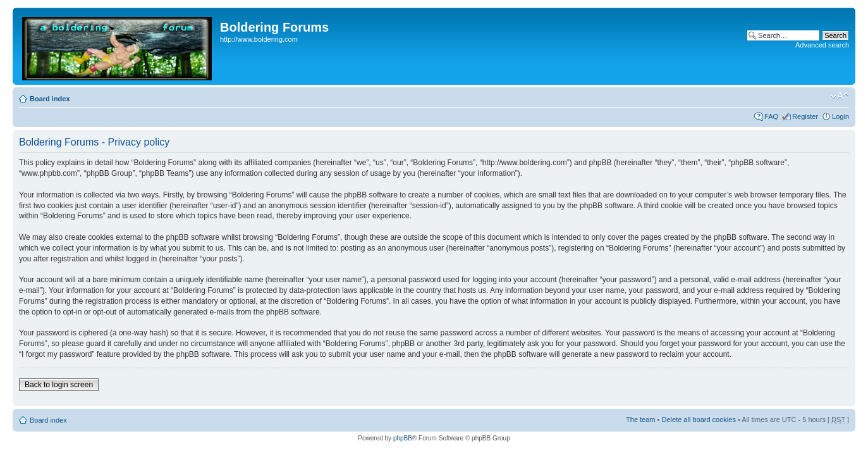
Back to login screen (59, 385)
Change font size (840, 96)
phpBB (403, 438)
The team (640, 420)
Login (840, 116)
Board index (50, 99)
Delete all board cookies (698, 420)
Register (805, 116)
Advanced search (822, 45)
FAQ (771, 116)
